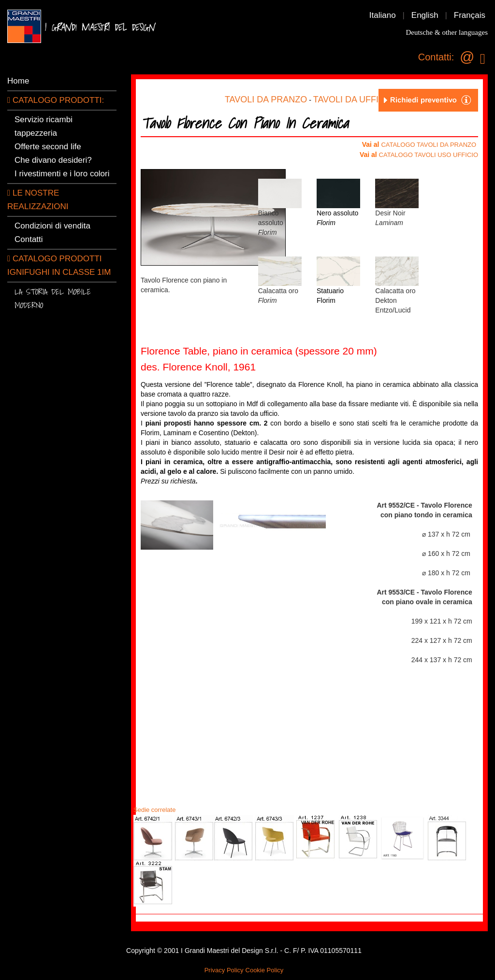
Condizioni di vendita (52, 226)
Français (470, 15)
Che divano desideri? (53, 160)
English (425, 15)
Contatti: (436, 57)
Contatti (29, 239)
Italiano (383, 15)
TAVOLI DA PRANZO (266, 99)
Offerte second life (48, 147)
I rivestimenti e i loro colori (62, 174)
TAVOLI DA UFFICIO (354, 99)
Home (18, 81)
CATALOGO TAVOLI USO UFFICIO (429, 155)
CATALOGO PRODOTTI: (56, 100)
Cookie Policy (265, 970)
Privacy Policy (224, 970)
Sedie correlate (154, 810)
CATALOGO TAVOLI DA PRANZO (429, 145)
